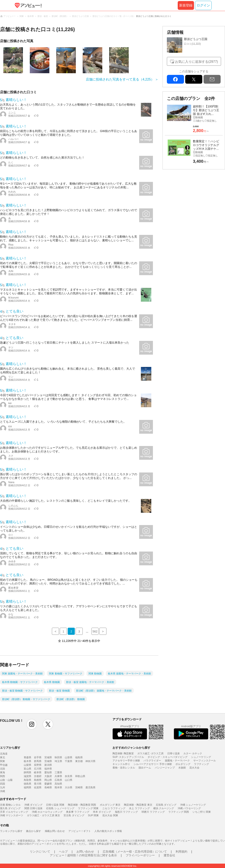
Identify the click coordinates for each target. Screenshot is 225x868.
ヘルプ (63, 852)
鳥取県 (27, 780)
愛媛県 (48, 784)
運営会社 (169, 855)
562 (95, 631)
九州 (2, 787)
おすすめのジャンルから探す (131, 748)
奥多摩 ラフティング (78, 812)
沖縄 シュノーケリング (193, 805)
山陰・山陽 (6, 780)
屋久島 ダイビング (10, 808)
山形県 (69, 757)
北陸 (2, 769)
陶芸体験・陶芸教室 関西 (82, 805)
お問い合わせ (85, 852)
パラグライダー (152, 761)
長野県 (38, 765)
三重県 (58, 772)
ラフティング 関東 (88, 808)
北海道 (4, 754)
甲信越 (4, 765)
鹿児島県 (90, 787)
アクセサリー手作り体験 (126, 761)
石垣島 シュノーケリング (60, 808)
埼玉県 (58, 761)
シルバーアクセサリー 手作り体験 (153, 764)
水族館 (182, 768)
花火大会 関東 (110, 815)
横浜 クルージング (164, 808)
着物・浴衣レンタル (124, 768)
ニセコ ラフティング (114, 808)
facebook (175, 79)
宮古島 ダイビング (74, 815)
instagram (32, 724)
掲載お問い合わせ (55, 831)
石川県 (38, 769)
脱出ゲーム (145, 768)
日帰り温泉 (174, 753)
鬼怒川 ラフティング (126, 812)
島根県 (38, 780)
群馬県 (38, 761)
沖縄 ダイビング (33, 805)
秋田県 (58, 757)
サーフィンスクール (205, 761)
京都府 (38, 776)
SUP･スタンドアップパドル (128, 757)
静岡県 (27, 772)
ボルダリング (183, 764)
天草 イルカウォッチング (14, 812)
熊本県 (58, 787)
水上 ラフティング (139, 808)
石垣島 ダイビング (166, 805)
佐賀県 (38, 787)
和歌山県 (80, 776)
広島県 (58, 780)
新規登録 (186, 5)
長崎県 (48, 787)
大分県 (69, 787)
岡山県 (48, 780)
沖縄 (2, 791)
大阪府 (48, 776)
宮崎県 (79, 787)
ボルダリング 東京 (110, 805)
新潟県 (48, 765)
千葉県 (69, 761)
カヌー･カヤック (193, 753)
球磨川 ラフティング (153, 812)
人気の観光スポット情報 (108, 831)
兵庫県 (58, 776)
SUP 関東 (93, 815)
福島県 (79, 757)
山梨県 (27, 765)
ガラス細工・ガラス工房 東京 (43, 815)
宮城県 (48, 757)
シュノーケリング (201, 757)
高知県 (58, 784)
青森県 (27, 757)
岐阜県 (38, 772)
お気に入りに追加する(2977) (196, 62)
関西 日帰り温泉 (33, 808)
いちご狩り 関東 (202, 812)
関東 (2, 761)
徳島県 (27, 784)
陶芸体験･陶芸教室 (123, 753)
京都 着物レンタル (10, 805)
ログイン (203, 5)
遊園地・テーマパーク (177, 761)
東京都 (79, 761)
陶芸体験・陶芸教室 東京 (138, 805)
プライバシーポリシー (140, 855)
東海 (2, 772)
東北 (2, 757)
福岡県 (27, 787)
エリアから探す (10, 748)
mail (212, 79)
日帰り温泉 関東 (55, 805)
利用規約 (181, 852)
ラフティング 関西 (179, 812)
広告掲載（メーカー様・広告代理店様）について (135, 852)
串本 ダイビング (102, 812)
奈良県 (69, 776)
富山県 (27, 769)
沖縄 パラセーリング (189, 808)
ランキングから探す (11, 831)
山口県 (69, 780)
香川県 (38, 784)
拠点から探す (34, 831)
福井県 (48, 769)
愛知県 (48, 772)
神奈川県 (90, 761)
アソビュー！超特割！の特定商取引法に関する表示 (83, 855)
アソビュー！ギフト (80, 831)
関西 (2, 776)
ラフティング (201, 764)
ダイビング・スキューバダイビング (167, 757)
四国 (2, 784)
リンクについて (40, 852)
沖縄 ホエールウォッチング (47, 812)
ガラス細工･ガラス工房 (150, 753)
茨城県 (48, 761)
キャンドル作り (121, 764)
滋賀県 (27, 776)
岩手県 (38, 757)
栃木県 (27, 761)
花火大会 (194, 768)
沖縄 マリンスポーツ (12, 815)
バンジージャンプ (165, 768)
